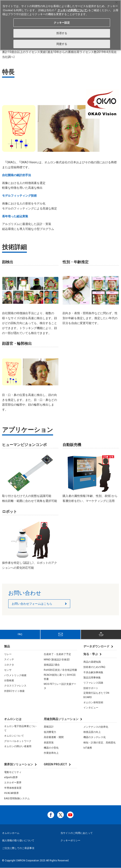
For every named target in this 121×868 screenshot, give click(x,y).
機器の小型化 (51, 748)
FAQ (20, 634)
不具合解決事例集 (93, 672)
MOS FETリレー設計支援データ (60, 686)
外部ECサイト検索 (14, 691)
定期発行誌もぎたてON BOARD (96, 695)
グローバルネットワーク (18, 741)
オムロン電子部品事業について (20, 728)
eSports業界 (11, 777)
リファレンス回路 (93, 683)
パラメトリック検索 (15, 675)
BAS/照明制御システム (17, 798)
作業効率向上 (51, 753)
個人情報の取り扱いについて (18, 840)
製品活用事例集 (92, 678)
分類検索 (9, 680)
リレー (8, 654)
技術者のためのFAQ (94, 667)
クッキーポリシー (70, 840)
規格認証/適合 (52, 665)
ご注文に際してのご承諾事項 (18, 848)
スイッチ (9, 659)
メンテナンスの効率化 (96, 727)
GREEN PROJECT (55, 764)
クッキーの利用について (72, 10)
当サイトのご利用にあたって (77, 833)
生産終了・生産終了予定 (57, 654)
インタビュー (91, 708)
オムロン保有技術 (93, 702)
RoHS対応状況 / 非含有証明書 (60, 670)
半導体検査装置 (13, 788)
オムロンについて (14, 736)
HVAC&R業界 (11, 793)
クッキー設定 (62, 23)
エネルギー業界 (13, 783)
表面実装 (49, 743)
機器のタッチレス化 (95, 737)
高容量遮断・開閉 (54, 737)
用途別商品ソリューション (61, 719)
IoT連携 (88, 748)
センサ (8, 670)
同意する (62, 44)
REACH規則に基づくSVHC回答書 (60, 677)
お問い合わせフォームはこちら (32, 604)
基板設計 (49, 727)
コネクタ (9, 665)
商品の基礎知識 (92, 662)
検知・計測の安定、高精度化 (100, 743)
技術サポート (91, 688)
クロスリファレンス (15, 686)
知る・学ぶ (91, 654)
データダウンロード (96, 646)
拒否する (62, 33)
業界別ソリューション (19, 764)
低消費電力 (50, 732)
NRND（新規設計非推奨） (57, 660)
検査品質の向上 (92, 732)
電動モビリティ (13, 772)
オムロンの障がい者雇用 (18, 746)
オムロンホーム (11, 833)
